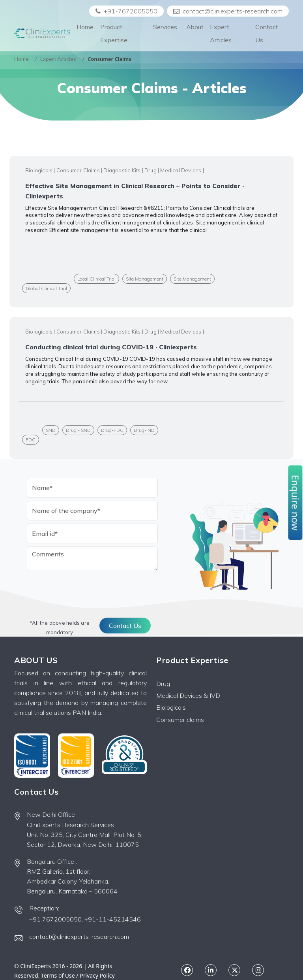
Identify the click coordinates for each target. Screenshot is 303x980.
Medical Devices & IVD (188, 695)
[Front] (42, 34)
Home (85, 27)
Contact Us (267, 33)
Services (165, 33)
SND (51, 430)
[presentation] (87, 590)
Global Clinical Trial (46, 288)
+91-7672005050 (126, 11)
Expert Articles (221, 33)
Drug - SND (78, 430)
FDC (31, 440)
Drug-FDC (112, 430)
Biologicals (171, 707)
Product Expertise (114, 33)
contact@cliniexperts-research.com (228, 11)
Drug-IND (144, 430)
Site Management (145, 279)
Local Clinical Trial (96, 279)
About (195, 27)
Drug (163, 684)
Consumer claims (180, 720)
